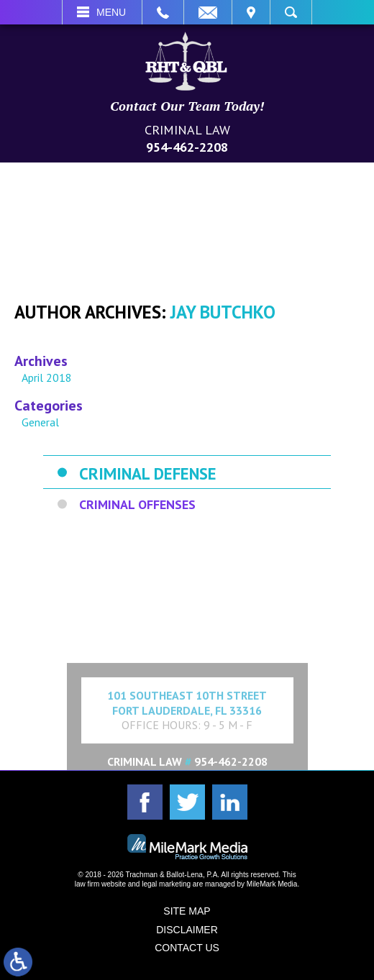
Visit (251, 12)
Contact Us (187, 948)
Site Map (187, 911)
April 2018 (47, 377)
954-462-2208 (187, 147)
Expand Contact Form (187, 626)
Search (291, 12)
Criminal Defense (148, 473)
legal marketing (166, 884)
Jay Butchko (223, 312)
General (40, 422)
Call (163, 12)
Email (208, 12)
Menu (111, 12)
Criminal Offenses (137, 504)
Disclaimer (187, 930)
